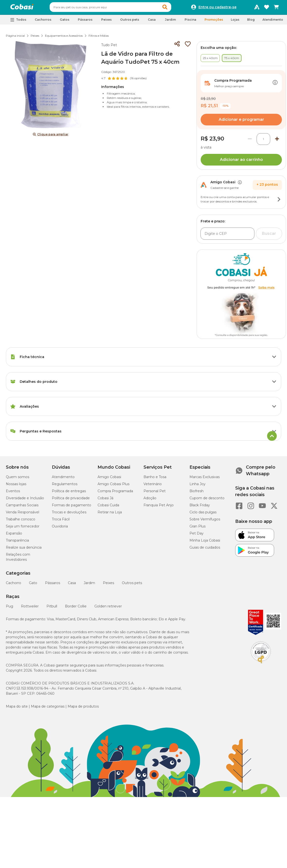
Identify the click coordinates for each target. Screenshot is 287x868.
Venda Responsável (22, 514)
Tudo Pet (109, 47)
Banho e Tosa (155, 479)
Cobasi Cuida (108, 507)
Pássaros (53, 585)
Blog (251, 22)
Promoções (214, 22)
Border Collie (76, 608)
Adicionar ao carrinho (241, 162)
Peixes (35, 38)
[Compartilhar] (177, 46)
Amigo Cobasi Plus (113, 486)
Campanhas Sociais (22, 507)
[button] (174, 8)
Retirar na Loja (110, 514)
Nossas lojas (16, 486)
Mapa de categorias (48, 709)
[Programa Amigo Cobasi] (257, 8)
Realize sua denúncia (24, 550)
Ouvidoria (60, 528)
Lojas (235, 22)
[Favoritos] (267, 8)
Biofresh (197, 493)
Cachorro (13, 585)
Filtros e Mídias (99, 38)
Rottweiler (30, 608)
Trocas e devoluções (69, 514)
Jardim (89, 585)
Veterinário (153, 486)
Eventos (13, 493)
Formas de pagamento (72, 507)
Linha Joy (197, 486)
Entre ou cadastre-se (217, 8)
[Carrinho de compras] (276, 8)
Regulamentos (65, 486)
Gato (33, 585)
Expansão (14, 535)
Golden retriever (108, 608)
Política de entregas (69, 493)
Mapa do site (17, 709)
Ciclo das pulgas (203, 514)
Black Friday (200, 507)
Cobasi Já (105, 500)
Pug (9, 608)
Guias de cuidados (205, 550)
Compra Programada (115, 493)
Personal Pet (155, 493)
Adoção (150, 500)
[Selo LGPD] (261, 666)
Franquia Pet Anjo (159, 507)
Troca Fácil (61, 521)
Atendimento (273, 22)
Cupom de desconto (207, 500)
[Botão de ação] (275, 85)
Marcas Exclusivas (205, 479)
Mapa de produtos (83, 709)
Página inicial (15, 38)
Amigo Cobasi (109, 479)
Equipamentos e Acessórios (64, 38)
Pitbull (52, 608)
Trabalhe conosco (21, 521)
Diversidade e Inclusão (25, 500)
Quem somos (18, 479)
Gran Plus (197, 528)
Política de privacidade (71, 500)
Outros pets (132, 585)
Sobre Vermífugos (205, 521)
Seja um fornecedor (23, 528)
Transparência (17, 543)
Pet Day (197, 535)
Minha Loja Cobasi (205, 543)
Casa (72, 585)
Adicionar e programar (241, 122)
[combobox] (120, 8)
